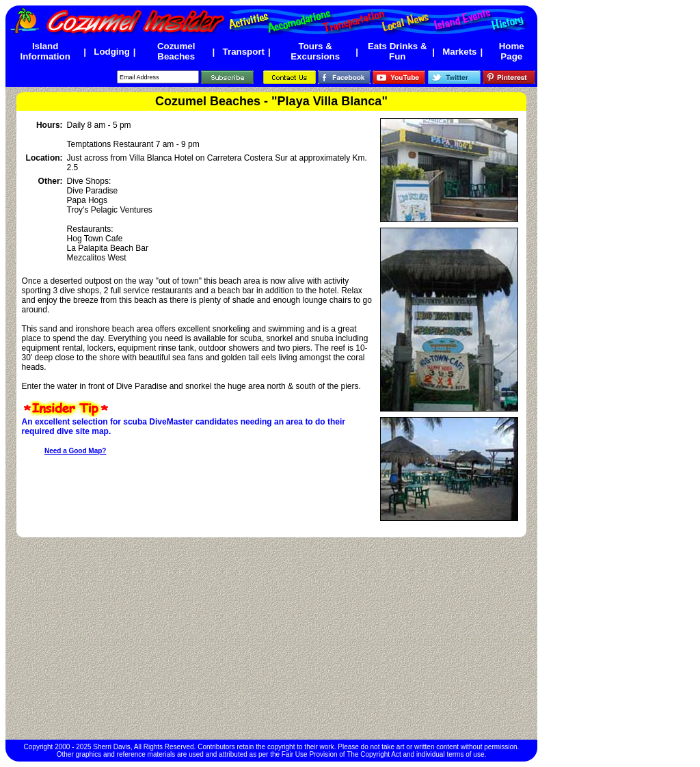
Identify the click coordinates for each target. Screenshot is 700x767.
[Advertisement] (271, 638)
